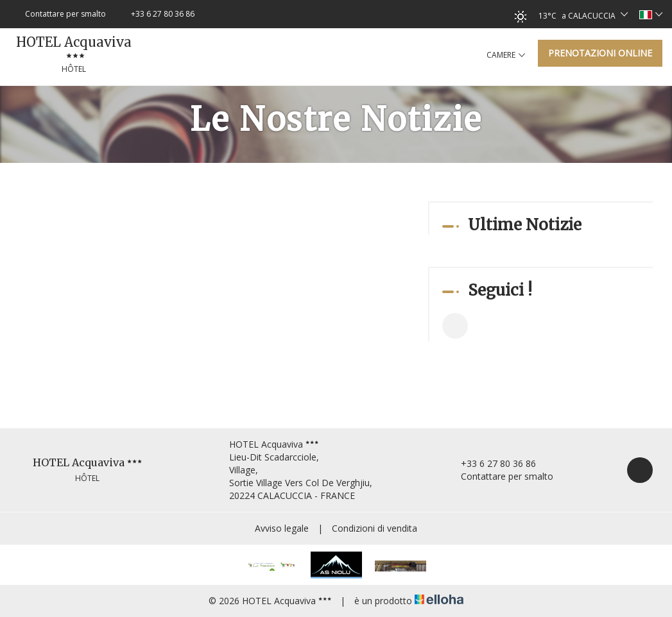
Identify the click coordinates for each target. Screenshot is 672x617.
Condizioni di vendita (375, 528)
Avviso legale (282, 528)
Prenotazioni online (600, 53)
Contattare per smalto (500, 476)
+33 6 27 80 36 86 (491, 463)
